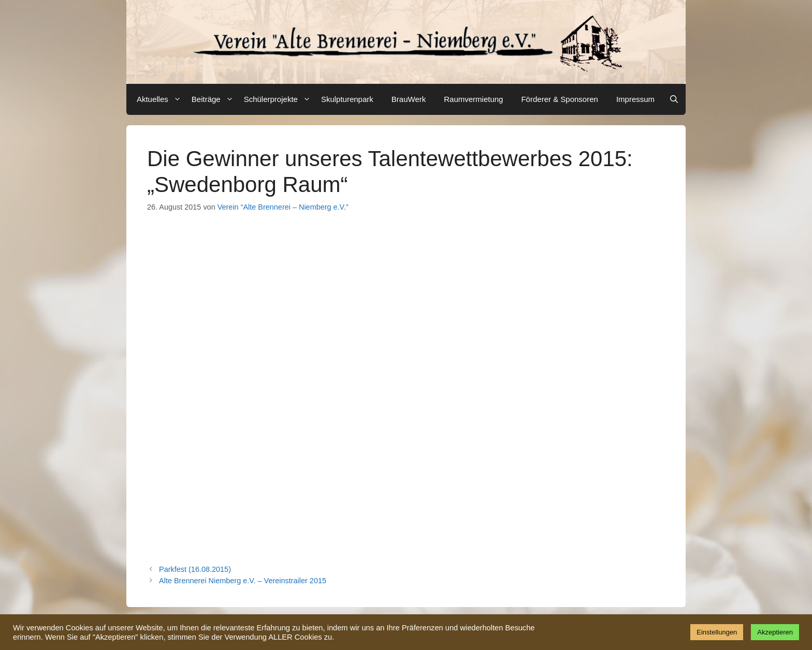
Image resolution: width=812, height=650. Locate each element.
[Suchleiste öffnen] (674, 99)
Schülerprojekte (279, 99)
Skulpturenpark (347, 99)
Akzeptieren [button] (775, 632)
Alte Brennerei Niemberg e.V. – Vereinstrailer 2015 (243, 581)
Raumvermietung (473, 99)
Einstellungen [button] (717, 632)
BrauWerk (409, 99)
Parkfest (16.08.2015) (195, 569)
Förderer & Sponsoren (559, 99)
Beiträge (214, 99)
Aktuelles (160, 99)
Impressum (635, 99)
